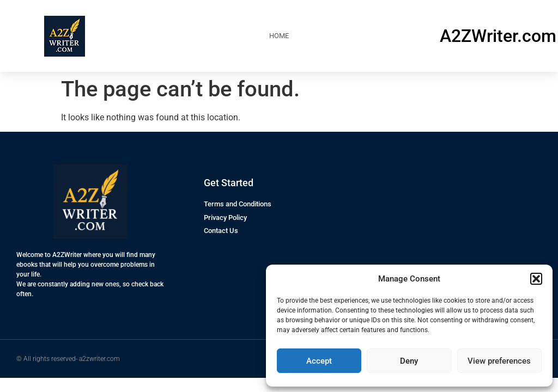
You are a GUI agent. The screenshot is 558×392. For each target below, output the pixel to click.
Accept (319, 361)
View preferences (499, 361)
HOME (279, 36)
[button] (536, 279)
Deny (409, 361)
